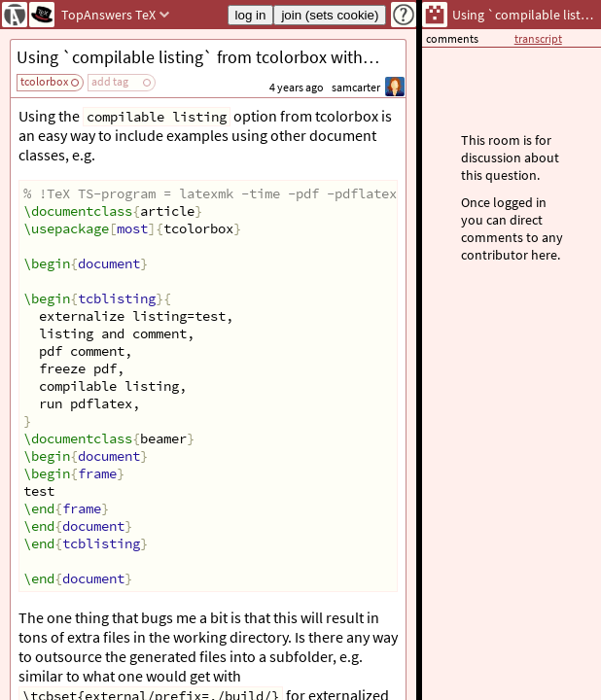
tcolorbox (44, 81)
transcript (538, 38)
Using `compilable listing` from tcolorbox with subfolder (211, 57)
